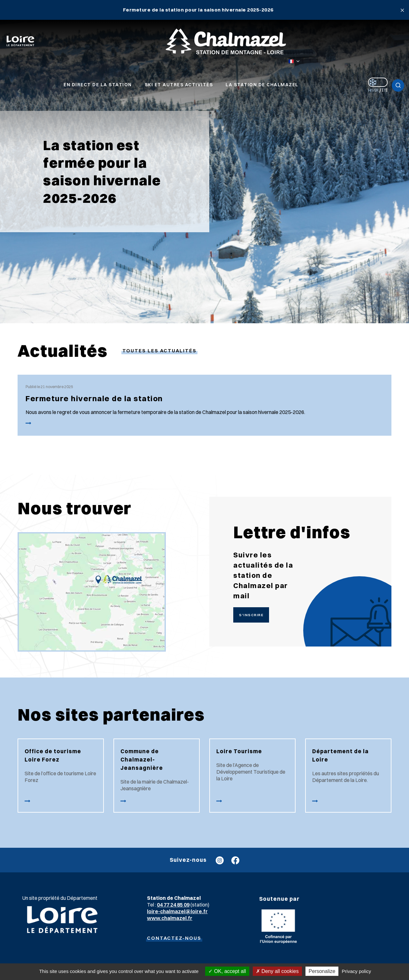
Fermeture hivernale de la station (94, 398)
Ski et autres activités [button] (179, 85)
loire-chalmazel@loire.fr (177, 911)
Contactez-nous (174, 938)
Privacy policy (357, 971)
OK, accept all (227, 971)
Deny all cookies (277, 971)
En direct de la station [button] (98, 85)
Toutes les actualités (159, 351)
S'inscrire (251, 615)
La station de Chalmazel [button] (262, 85)
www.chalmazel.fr (170, 918)
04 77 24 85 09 (173, 905)
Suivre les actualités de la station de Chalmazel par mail (263, 575)
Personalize (322, 971)
